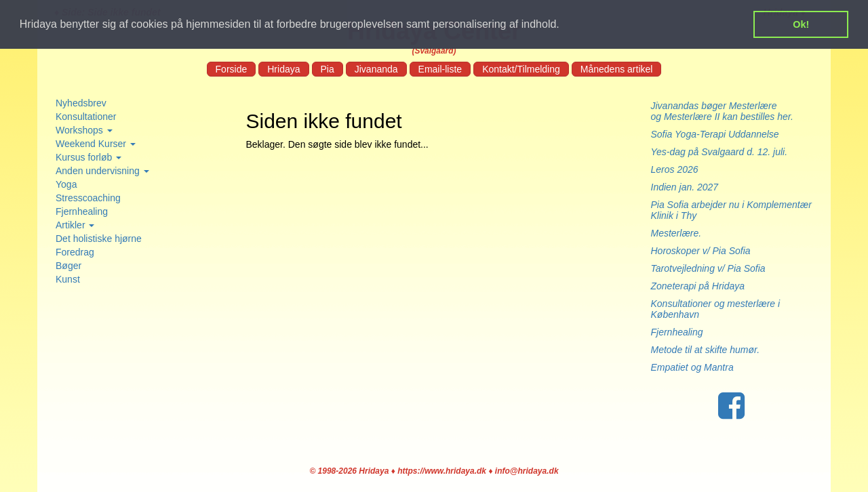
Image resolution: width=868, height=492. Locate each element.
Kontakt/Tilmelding (521, 69)
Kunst (68, 279)
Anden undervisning (102, 171)
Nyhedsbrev (81, 103)
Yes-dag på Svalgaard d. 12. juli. (719, 152)
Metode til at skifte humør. (706, 350)
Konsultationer (86, 117)
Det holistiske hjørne (99, 239)
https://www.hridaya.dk (442, 471)
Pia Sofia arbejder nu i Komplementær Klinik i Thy (731, 210)
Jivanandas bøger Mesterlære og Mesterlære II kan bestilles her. (729, 111)
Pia (328, 69)
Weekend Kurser (96, 144)
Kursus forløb (88, 157)
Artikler (75, 225)
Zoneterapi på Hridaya (698, 286)
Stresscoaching (88, 198)
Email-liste (440, 69)
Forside (232, 69)
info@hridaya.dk (527, 471)
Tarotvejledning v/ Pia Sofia (708, 268)
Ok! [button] (801, 24)
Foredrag (75, 252)
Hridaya (283, 69)
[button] (564, 25)
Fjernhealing (82, 211)
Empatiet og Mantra (692, 367)
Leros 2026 (675, 169)
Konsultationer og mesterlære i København (716, 309)
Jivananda (376, 69)
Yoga (66, 184)
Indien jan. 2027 (685, 187)
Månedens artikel (617, 69)
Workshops (84, 130)
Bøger (68, 266)
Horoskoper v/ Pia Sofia (701, 251)
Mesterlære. (676, 233)
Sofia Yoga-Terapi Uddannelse (715, 134)
